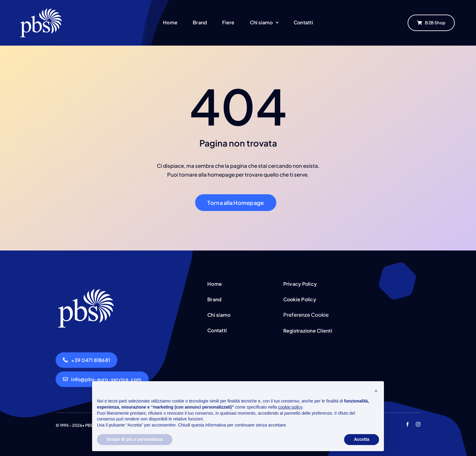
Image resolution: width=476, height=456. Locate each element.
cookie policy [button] (290, 407)
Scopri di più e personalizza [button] (135, 439)
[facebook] (407, 424)
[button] (376, 391)
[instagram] (418, 424)
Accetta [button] (362, 439)
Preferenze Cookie (306, 315)
